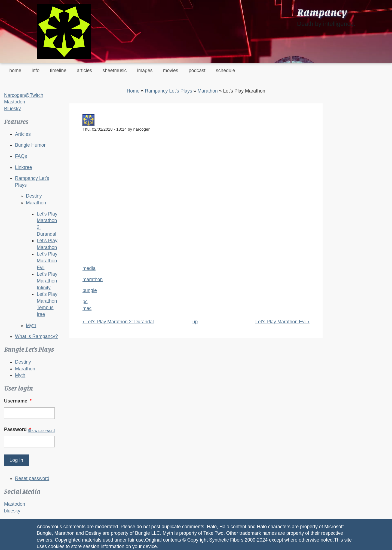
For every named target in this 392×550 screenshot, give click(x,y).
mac (87, 308)
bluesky (12, 511)
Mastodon (15, 102)
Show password (41, 431)
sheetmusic (114, 70)
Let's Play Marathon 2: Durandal (118, 322)
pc (85, 302)
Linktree (24, 167)
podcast (197, 70)
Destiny (34, 196)
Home (133, 91)
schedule (225, 70)
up (195, 322)
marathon (93, 279)
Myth (31, 325)
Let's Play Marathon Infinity (47, 281)
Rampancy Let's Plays (169, 91)
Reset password (32, 478)
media (89, 268)
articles (84, 70)
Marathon (36, 203)
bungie (90, 290)
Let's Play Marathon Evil (47, 261)
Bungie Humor (30, 145)
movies (171, 70)
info (36, 70)
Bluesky (13, 109)
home (15, 70)
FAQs (21, 156)
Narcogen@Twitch (24, 95)
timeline (58, 70)
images (145, 70)
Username (18, 401)
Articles (23, 134)
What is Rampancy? (36, 336)
